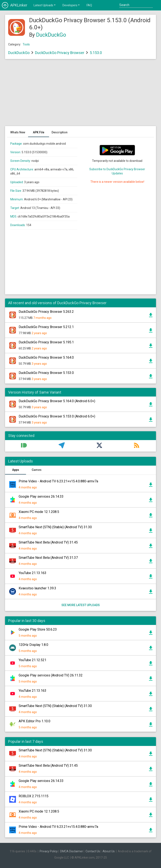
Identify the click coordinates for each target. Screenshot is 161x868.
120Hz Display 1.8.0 (33, 645)
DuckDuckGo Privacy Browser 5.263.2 (46, 312)
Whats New (18, 132)
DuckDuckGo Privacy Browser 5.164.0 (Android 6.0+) (57, 401)
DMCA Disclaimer (72, 851)
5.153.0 (96, 53)
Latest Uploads (45, 5)
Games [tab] (37, 470)
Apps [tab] (16, 470)
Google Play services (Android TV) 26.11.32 (51, 675)
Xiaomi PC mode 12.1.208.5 (39, 512)
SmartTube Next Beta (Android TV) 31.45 (48, 542)
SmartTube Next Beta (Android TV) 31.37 (48, 558)
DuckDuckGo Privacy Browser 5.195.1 (46, 342)
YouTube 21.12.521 (32, 660)
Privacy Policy (49, 851)
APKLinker (15, 5)
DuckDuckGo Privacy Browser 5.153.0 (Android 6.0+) (57, 416)
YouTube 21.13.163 (32, 573)
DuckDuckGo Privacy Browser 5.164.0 (46, 357)
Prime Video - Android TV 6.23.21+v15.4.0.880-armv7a (58, 481)
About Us (109, 851)
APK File (39, 132)
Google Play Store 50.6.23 (38, 629)
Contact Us (93, 851)
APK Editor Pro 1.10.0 (34, 721)
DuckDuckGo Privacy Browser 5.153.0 (46, 373)
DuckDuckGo (51, 35)
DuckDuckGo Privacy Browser (60, 53)
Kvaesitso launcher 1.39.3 (37, 588)
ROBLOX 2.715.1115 (34, 796)
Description (60, 132)
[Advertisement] (80, 95)
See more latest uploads (81, 605)
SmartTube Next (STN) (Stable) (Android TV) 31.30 (55, 527)
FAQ (89, 5)
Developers (71, 5)
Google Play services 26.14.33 (41, 496)
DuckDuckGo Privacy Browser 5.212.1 (46, 327)
